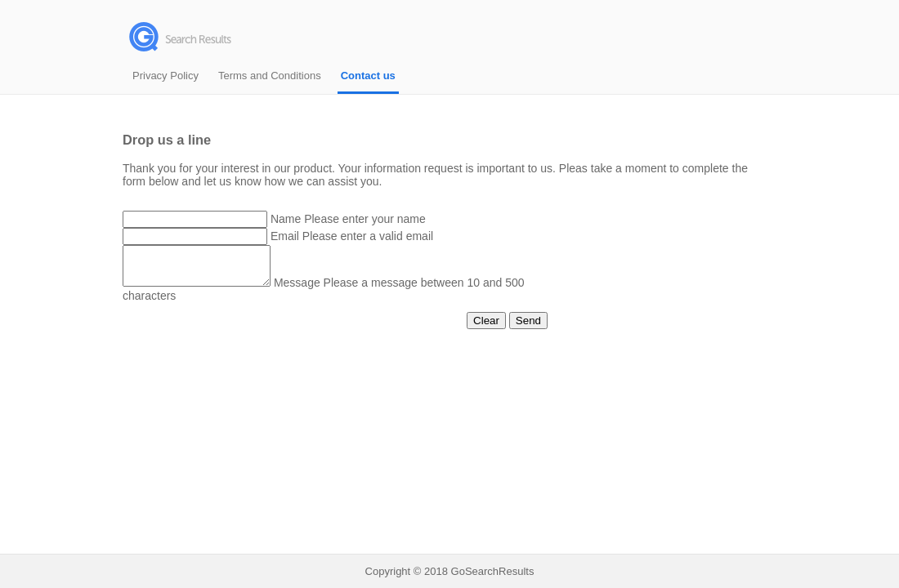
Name (286, 219)
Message (313, 290)
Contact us (368, 76)
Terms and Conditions (270, 76)
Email (285, 236)
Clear (486, 328)
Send (528, 328)
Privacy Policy (165, 76)
